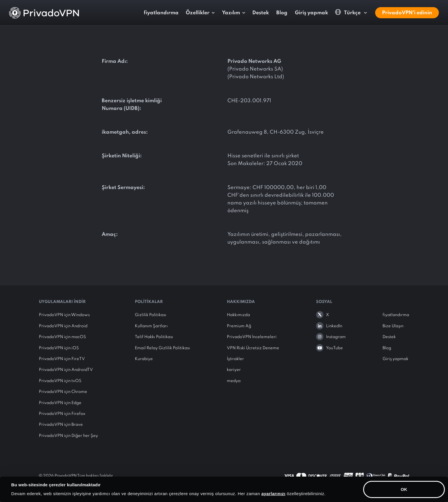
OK (404, 489)
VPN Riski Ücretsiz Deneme (253, 348)
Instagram (336, 337)
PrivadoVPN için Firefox (62, 414)
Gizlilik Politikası (151, 315)
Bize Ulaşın (393, 326)
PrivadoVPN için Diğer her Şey (68, 436)
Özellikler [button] (198, 13)
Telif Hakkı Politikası (154, 337)
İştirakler (235, 359)
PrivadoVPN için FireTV (62, 359)
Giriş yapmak (311, 13)
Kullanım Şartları (151, 326)
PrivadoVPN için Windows (64, 315)
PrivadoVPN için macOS (62, 337)
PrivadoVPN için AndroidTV (66, 370)
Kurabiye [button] (144, 359)
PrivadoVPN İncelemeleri (252, 337)
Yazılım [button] (231, 13)
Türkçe (348, 12)
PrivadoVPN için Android (63, 326)
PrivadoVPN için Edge (60, 403)
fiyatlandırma (161, 13)
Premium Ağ (239, 326)
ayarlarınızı (273, 494)
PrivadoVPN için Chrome (63, 392)
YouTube (334, 348)
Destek (261, 13)
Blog (282, 13)
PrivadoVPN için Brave (61, 425)
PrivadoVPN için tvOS (60, 381)
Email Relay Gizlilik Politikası (162, 348)
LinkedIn (334, 326)
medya (234, 381)
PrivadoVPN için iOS (59, 348)
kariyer (234, 370)
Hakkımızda (238, 315)
